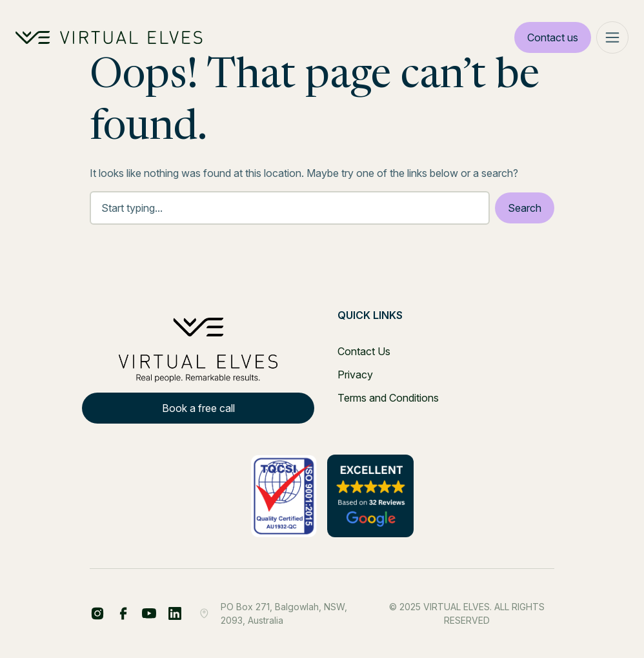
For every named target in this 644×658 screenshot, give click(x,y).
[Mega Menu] (612, 37)
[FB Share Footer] (97, 613)
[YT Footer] (149, 613)
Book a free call (198, 408)
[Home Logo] (109, 37)
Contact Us (364, 351)
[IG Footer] (175, 613)
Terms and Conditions (388, 398)
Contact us (553, 37)
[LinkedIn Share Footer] (123, 613)
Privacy (355, 375)
